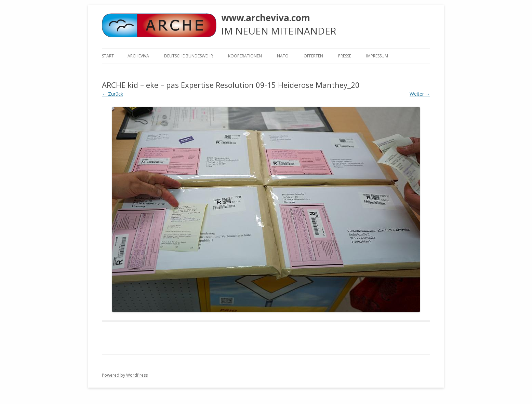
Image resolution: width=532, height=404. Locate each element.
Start (108, 56)
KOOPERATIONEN (245, 56)
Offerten (313, 56)
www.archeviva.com (266, 18)
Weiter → (420, 94)
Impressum (377, 56)
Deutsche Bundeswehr (189, 56)
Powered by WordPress (125, 375)
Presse (345, 56)
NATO (283, 56)
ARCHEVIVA (138, 56)
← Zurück (112, 94)
